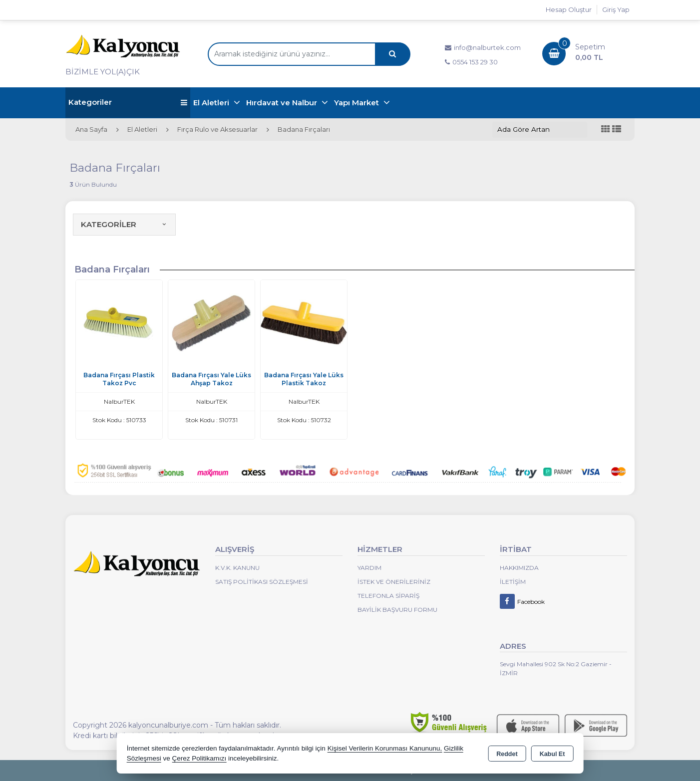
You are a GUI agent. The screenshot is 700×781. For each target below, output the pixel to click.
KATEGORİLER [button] (124, 224)
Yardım (369, 568)
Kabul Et (552, 754)
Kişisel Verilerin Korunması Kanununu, (385, 748)
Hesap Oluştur (569, 9)
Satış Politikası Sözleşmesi (262, 582)
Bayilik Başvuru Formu (397, 610)
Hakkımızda (519, 568)
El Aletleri (212, 103)
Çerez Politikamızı (199, 758)
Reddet (507, 754)
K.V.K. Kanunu (237, 568)
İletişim (513, 582)
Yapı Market (357, 103)
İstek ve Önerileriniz (394, 582)
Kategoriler (128, 103)
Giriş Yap (616, 9)
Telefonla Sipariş (388, 596)
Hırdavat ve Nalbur (283, 103)
